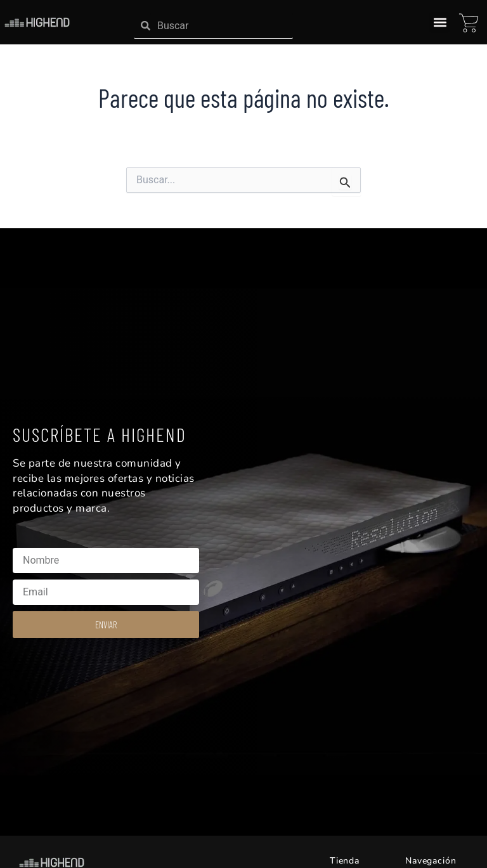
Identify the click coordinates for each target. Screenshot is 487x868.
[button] (440, 23)
